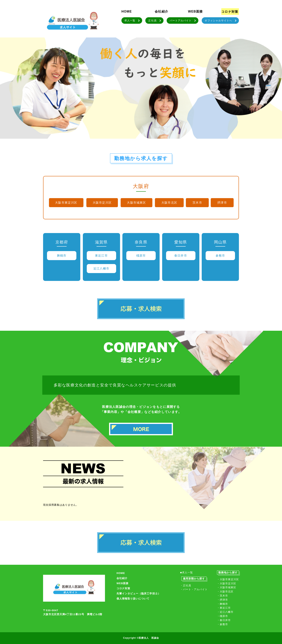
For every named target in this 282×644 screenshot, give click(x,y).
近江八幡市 (101, 268)
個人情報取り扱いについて (133, 599)
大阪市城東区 (136, 203)
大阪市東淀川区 (66, 203)
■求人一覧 (187, 572)
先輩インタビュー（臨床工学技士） (139, 593)
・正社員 (186, 585)
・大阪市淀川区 (227, 583)
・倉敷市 (222, 624)
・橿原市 (222, 616)
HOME (127, 11)
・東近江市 (224, 608)
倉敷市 (220, 256)
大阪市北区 (169, 203)
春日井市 (181, 256)
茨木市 (197, 203)
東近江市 (101, 256)
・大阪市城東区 (227, 587)
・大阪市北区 (225, 592)
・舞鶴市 (222, 604)
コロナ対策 (230, 12)
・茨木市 (222, 596)
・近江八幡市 (225, 612)
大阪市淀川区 (102, 203)
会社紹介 (161, 11)
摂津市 (222, 203)
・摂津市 (222, 600)
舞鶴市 (62, 256)
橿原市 (141, 256)
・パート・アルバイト (194, 589)
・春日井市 (224, 620)
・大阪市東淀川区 (228, 579)
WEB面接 (195, 11)
